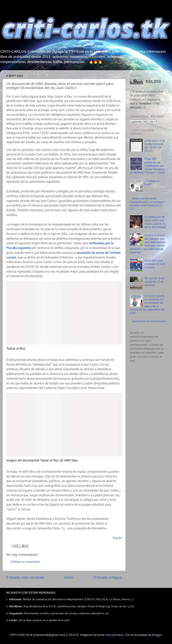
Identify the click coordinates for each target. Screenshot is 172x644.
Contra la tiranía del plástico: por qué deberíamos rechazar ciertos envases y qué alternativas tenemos (147, 244)
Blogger (157, 635)
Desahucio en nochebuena (149, 321)
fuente (117, 538)
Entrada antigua (108, 577)
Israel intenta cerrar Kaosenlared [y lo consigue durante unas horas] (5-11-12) (147, 203)
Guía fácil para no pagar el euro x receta (155, 264)
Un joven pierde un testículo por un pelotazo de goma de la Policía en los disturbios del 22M (147, 304)
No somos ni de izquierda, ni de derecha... (154, 282)
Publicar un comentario (25, 562)
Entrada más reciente (25, 577)
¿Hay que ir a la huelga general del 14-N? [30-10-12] (154, 146)
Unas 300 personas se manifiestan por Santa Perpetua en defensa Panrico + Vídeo (147, 166)
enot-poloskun (115, 635)
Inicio (69, 577)
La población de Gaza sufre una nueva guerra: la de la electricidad (155, 222)
